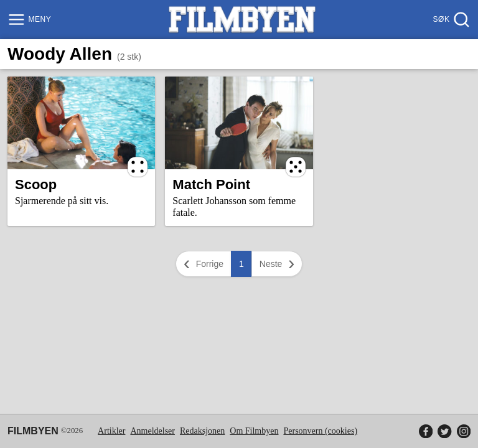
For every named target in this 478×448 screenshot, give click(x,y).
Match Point (211, 184)
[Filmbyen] (242, 20)
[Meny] (31, 20)
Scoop (36, 184)
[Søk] (450, 20)
